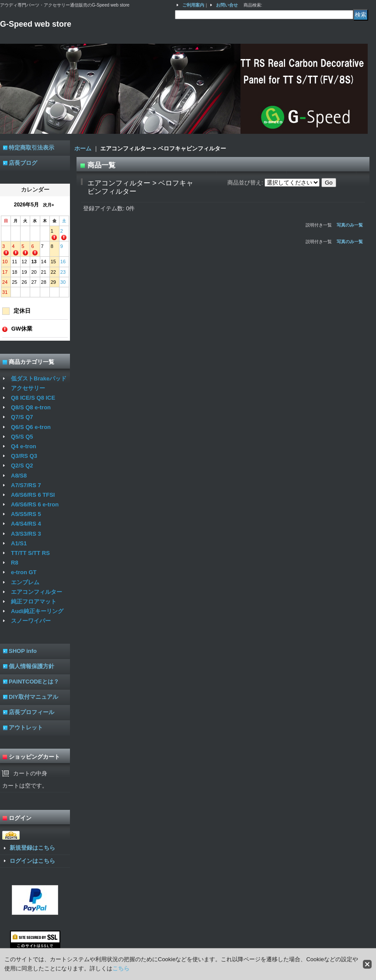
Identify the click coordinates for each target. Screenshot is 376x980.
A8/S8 (19, 476)
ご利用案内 (193, 5)
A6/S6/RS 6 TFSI (33, 495)
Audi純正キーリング (37, 611)
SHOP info (23, 651)
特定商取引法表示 (31, 148)
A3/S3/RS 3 (26, 534)
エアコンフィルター (37, 592)
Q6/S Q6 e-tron (31, 427)
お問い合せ (227, 5)
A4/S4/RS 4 (26, 524)
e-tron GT (24, 572)
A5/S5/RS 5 (26, 514)
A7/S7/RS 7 (26, 485)
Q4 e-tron (24, 446)
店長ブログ (23, 163)
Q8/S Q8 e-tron (31, 407)
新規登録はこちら (32, 848)
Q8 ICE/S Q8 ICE (33, 398)
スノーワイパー (31, 621)
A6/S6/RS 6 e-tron (35, 504)
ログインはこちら (32, 861)
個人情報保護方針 (31, 666)
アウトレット (26, 727)
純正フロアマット (34, 602)
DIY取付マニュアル (33, 697)
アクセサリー (28, 388)
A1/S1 (19, 543)
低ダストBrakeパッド (39, 378)
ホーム (83, 148)
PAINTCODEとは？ (34, 682)
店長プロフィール (31, 712)
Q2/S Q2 (22, 466)
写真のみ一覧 (350, 225)
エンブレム (25, 582)
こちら (121, 968)
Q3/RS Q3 (24, 456)
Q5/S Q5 (22, 437)
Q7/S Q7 (22, 417)
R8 (15, 563)
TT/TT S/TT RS (30, 553)
